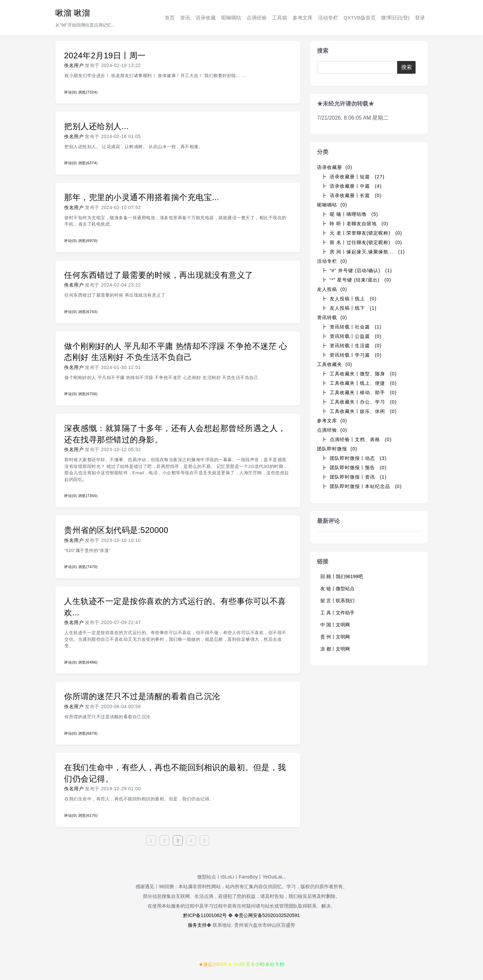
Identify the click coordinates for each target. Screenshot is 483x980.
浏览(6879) (88, 733)
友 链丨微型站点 (337, 589)
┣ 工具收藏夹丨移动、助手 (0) (359, 392)
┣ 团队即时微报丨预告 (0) (354, 468)
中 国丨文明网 (335, 625)
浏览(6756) (88, 394)
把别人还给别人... (96, 126)
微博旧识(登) (395, 18)
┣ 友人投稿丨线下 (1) (349, 308)
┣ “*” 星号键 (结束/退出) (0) (356, 280)
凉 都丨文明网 (335, 649)
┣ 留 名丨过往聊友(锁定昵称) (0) (362, 242)
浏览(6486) (88, 662)
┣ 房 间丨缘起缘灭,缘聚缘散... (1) (363, 252)
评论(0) (70, 92)
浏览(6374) (88, 163)
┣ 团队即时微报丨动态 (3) (354, 458)
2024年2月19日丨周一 (105, 55)
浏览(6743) (88, 312)
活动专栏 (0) (332, 261)
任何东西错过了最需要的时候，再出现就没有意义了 (159, 275)
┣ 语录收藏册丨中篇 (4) (352, 186)
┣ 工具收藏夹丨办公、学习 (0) (359, 402)
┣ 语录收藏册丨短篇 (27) (353, 177)
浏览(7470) (88, 567)
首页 (170, 18)
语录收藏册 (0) (335, 167)
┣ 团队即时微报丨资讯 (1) (354, 477)
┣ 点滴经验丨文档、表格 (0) (357, 439)
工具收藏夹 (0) (335, 364)
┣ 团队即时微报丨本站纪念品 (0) (362, 486)
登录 (420, 18)
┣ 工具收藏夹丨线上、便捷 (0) (359, 383)
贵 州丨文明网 (335, 637)
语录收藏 (206, 18)
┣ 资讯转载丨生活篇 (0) (352, 346)
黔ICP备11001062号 (205, 915)
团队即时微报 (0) (337, 449)
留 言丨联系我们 (337, 601)
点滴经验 (257, 18)
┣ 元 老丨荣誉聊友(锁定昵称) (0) (362, 233)
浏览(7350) (88, 496)
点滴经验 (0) (332, 430)
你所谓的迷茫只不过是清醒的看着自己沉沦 (142, 696)
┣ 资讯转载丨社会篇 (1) (352, 327)
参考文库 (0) (332, 421)
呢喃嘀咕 (231, 18)
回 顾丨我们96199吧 (342, 576)
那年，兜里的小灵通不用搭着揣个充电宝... (142, 197)
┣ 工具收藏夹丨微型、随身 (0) (359, 374)
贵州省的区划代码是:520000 (116, 530)
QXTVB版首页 (360, 18)
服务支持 (197, 925)
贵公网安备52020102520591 (269, 915)
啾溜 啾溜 (73, 13)
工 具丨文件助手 (337, 613)
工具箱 (280, 18)
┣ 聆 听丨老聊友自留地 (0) (355, 224)
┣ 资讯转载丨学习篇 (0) (352, 355)
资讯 (185, 18)
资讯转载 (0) (332, 317)
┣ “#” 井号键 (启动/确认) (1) (357, 270)
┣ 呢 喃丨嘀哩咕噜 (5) (350, 214)
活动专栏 (328, 18)
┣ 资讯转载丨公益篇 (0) (352, 336)
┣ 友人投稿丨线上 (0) (349, 299)
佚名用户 (74, 65)
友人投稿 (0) (332, 289)
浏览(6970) (88, 241)
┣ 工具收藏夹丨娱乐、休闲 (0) (359, 411)
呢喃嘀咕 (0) (332, 205)
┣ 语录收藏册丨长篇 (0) (352, 195)
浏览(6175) (88, 815)
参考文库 (303, 18)
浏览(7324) (88, 92)
